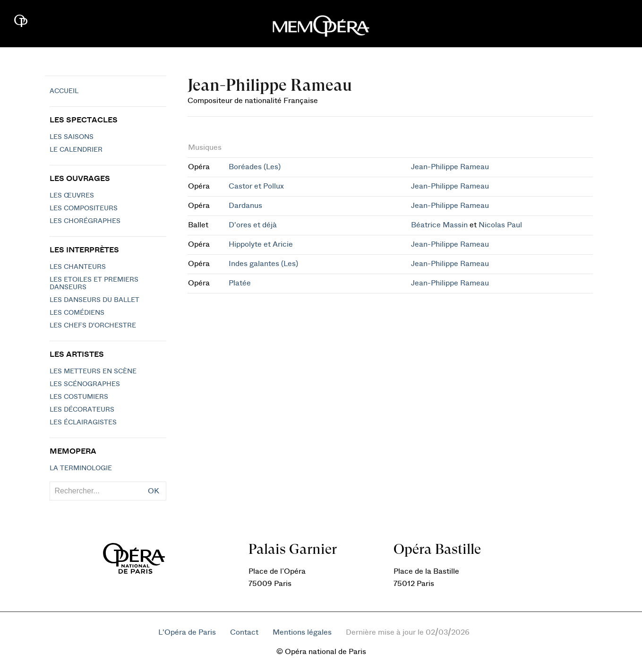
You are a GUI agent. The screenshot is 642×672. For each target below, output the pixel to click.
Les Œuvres (72, 196)
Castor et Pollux (256, 186)
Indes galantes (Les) (263, 264)
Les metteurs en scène (93, 371)
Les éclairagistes (83, 422)
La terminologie (81, 468)
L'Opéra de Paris (187, 632)
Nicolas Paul (500, 225)
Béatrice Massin (439, 225)
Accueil (64, 91)
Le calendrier (76, 150)
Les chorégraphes (85, 221)
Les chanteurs (78, 267)
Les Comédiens (77, 313)
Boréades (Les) (255, 167)
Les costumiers (79, 397)
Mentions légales (302, 632)
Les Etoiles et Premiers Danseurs (94, 284)
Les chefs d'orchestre (93, 326)
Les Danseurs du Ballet (94, 300)
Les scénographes (85, 384)
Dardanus (245, 206)
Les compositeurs (84, 208)
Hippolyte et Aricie (261, 244)
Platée (240, 283)
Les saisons (72, 137)
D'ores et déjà (253, 225)
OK (154, 491)
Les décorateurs (82, 410)
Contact (244, 632)
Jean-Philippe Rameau (450, 167)
